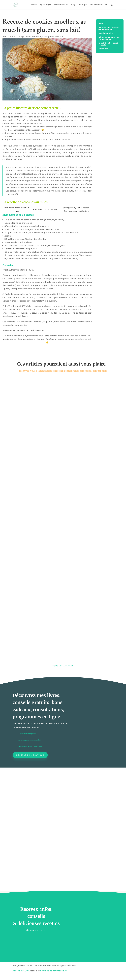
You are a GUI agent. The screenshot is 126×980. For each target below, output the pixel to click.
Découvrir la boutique (30, 755)
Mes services (60, 5)
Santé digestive (106, 33)
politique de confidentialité (54, 971)
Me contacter (96, 5)
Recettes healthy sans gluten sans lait (44, 37)
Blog (73, 5)
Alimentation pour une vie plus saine (109, 38)
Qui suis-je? (46, 5)
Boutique (83, 5)
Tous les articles (63, 666)
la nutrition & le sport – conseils (109, 44)
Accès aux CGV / (21, 971)
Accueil (34, 5)
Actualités (103, 49)
